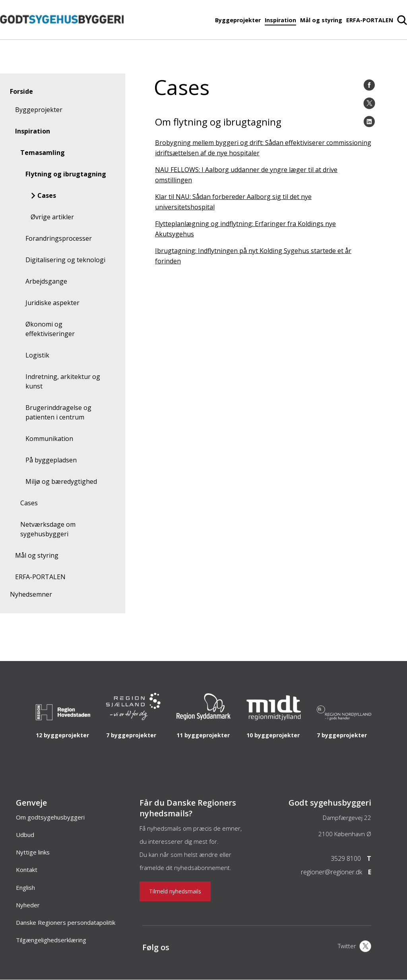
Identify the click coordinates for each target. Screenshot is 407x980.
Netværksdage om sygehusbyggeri (48, 529)
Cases (47, 195)
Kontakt (27, 870)
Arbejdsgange (46, 281)
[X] (355, 947)
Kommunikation (49, 439)
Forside (21, 91)
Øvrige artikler (52, 217)
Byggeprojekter (238, 20)
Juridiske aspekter (52, 303)
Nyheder (28, 905)
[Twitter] (369, 103)
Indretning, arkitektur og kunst (63, 381)
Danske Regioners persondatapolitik (66, 922)
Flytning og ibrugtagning (66, 174)
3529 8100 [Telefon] (346, 858)
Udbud (25, 835)
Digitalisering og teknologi (65, 260)
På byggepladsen (51, 460)
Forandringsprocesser (59, 238)
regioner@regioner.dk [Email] (331, 872)
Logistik (37, 355)
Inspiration (280, 20)
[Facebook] (369, 85)
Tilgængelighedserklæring (51, 940)
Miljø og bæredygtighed (61, 481)
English (25, 887)
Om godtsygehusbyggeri (50, 817)
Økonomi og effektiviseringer (50, 329)
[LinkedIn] (369, 122)
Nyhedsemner (31, 594)
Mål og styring (321, 20)
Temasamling (43, 153)
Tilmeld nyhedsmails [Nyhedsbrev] (175, 891)
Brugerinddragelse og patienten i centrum (58, 412)
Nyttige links (33, 852)
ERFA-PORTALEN (370, 20)
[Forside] (62, 35)
